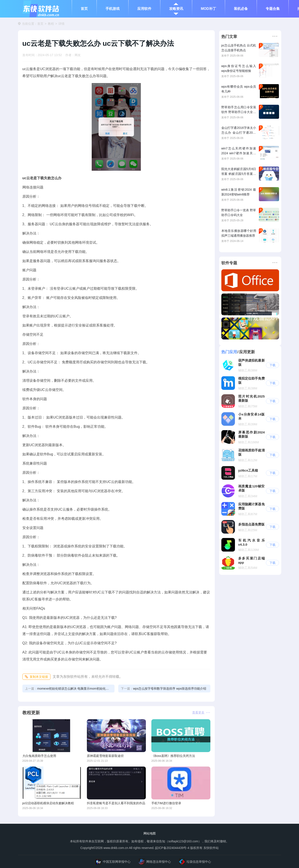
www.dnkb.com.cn (115, 848)
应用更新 (247, 352)
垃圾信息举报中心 (195, 862)
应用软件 (144, 9)
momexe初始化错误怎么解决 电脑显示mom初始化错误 (69, 689)
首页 (84, 9)
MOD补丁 (209, 9)
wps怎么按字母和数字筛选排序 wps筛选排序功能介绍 (164, 689)
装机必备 (241, 9)
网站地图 (150, 833)
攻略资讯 (176, 9)
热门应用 (229, 352)
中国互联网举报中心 (113, 862)
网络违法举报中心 (155, 862)
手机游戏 (113, 9)
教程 (51, 24)
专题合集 (273, 9)
